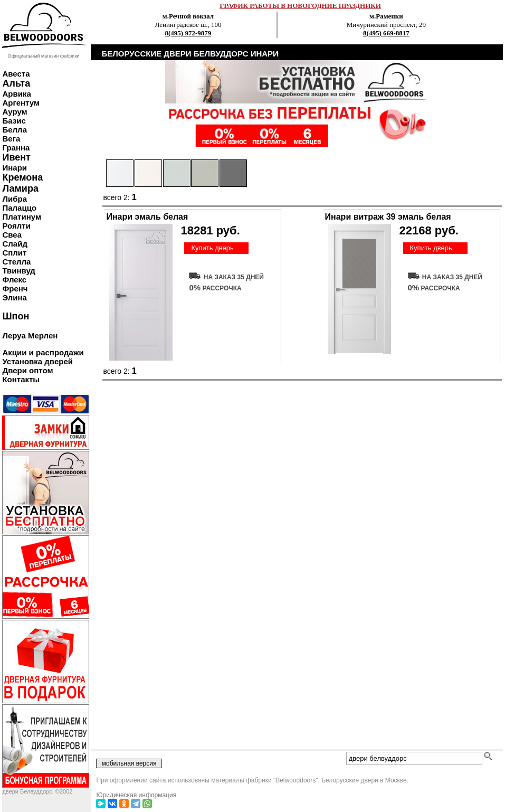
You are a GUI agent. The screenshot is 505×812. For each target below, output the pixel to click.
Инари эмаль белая (147, 217)
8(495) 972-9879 (188, 33)
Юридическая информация (136, 795)
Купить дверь (212, 248)
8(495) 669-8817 (386, 33)
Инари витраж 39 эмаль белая (388, 217)
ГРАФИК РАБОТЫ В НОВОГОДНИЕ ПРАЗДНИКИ (300, 6)
